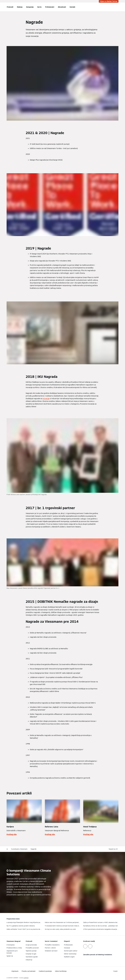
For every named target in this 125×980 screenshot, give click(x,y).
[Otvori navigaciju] (1, 7)
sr (7, 849)
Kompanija (30, 7)
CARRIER (26, 978)
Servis (39, 7)
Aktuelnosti (62, 7)
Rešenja (20, 7)
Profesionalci (50, 7)
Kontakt (72, 7)
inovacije (46, 399)
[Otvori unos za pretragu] (117, 7)
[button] (114, 849)
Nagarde (34, 849)
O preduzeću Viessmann (19, 849)
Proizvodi (10, 7)
